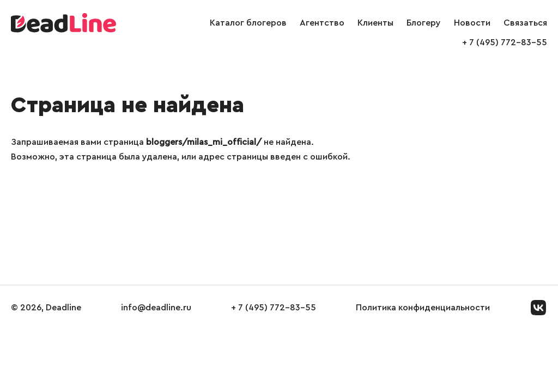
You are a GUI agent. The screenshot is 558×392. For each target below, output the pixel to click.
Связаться (525, 23)
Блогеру (424, 23)
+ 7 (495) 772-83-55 (505, 42)
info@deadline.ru (156, 308)
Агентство (322, 23)
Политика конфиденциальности (423, 308)
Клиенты (375, 23)
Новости (472, 23)
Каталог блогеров (248, 23)
